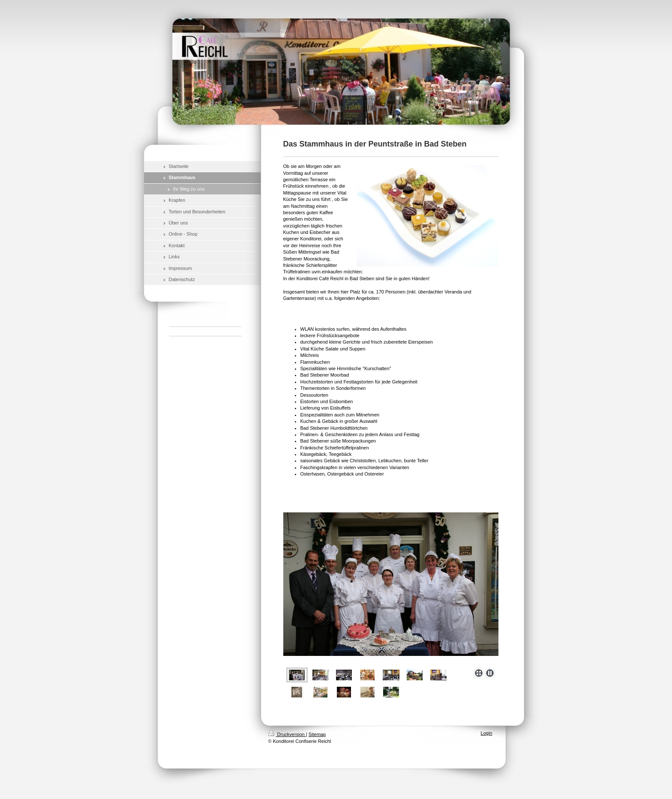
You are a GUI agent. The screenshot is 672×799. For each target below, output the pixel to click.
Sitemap (317, 734)
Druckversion (287, 734)
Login (487, 733)
